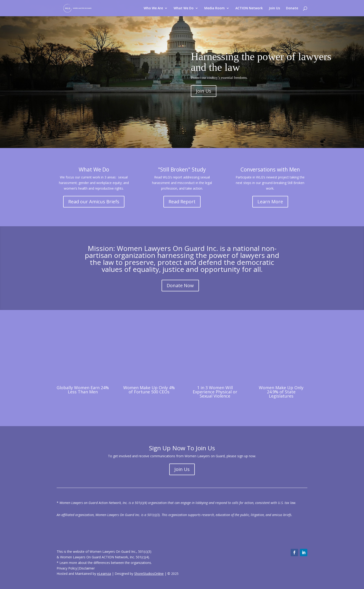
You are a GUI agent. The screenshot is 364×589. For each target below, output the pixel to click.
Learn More (270, 202)
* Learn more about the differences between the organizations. (104, 563)
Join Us (204, 91)
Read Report (182, 202)
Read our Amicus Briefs (94, 202)
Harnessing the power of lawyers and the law (261, 62)
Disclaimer (87, 568)
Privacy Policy (67, 568)
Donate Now (180, 285)
